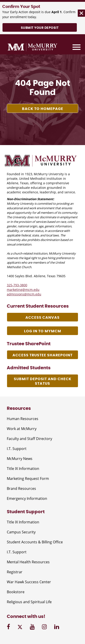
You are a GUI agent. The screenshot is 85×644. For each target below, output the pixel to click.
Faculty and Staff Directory (29, 439)
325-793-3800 (17, 285)
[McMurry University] (33, 48)
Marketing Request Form (28, 479)
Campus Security (21, 532)
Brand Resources (21, 488)
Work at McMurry (22, 429)
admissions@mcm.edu (24, 294)
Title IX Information (23, 469)
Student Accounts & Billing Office (35, 542)
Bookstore (16, 592)
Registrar (15, 572)
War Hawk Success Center (29, 582)
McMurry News (20, 459)
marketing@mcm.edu (23, 290)
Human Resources (23, 419)
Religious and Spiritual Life (29, 602)
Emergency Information (27, 498)
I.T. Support (17, 449)
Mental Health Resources (28, 562)
